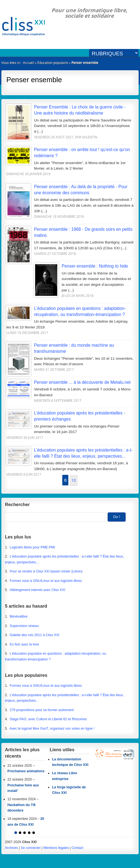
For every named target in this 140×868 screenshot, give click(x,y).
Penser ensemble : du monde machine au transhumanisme (60, 348)
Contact (77, 848)
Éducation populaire (53, 63)
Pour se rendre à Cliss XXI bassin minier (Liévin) (46, 571)
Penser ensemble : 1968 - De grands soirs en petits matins (69, 232)
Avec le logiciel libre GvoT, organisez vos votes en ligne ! (52, 729)
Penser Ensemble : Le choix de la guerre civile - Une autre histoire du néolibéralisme (66, 110)
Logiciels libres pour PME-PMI (32, 547)
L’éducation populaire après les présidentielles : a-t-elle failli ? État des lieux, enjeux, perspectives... (69, 453)
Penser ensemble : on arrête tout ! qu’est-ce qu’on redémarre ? (68, 153)
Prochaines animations (26, 771)
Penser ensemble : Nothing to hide (81, 266)
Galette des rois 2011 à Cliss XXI (35, 635)
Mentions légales (56, 848)
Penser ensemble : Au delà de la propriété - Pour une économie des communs (67, 190)
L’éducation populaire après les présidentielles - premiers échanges (66, 416)
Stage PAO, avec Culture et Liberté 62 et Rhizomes (48, 719)
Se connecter (31, 848)
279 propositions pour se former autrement (42, 710)
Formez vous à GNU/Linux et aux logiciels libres (46, 581)
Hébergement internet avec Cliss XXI (37, 590)
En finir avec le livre (24, 644)
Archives (11, 848)
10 (74, 480)
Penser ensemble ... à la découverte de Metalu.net (68, 382)
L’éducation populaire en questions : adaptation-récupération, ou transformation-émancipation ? (66, 312)
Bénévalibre (19, 616)
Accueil (28, 63)
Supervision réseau (24, 626)
